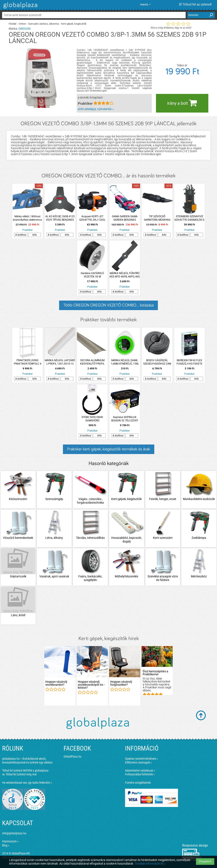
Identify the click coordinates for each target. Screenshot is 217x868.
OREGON (24, 29)
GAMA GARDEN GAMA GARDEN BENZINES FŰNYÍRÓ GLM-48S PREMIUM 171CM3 (125, 218)
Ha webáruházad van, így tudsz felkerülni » (27, 783)
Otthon (22, 24)
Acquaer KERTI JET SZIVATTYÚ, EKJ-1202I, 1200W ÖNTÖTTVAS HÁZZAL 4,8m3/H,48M (92, 218)
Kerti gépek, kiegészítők (74, 24)
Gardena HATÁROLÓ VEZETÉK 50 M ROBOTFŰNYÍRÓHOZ (92, 275)
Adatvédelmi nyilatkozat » (140, 770)
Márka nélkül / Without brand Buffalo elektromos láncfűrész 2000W (27, 218)
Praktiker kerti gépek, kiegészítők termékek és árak (109, 449)
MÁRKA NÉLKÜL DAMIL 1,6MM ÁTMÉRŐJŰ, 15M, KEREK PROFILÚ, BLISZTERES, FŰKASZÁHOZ (125, 362)
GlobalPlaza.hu (72, 757)
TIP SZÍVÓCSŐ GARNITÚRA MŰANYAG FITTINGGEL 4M (157, 218)
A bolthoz (21, 235)
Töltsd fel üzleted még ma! (21, 774)
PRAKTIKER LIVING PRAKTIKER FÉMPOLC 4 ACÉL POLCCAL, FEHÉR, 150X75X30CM (28, 362)
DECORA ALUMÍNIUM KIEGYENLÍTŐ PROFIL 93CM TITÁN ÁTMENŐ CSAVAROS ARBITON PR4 (92, 362)
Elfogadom (205, 861)
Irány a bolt (182, 103)
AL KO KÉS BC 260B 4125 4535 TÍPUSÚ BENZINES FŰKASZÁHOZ (60, 218)
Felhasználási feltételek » (140, 774)
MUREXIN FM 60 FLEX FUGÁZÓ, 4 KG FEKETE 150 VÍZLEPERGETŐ (189, 362)
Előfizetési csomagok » (138, 762)
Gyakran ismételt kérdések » (141, 759)
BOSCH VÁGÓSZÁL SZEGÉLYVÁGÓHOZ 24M (157, 362)
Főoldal (13, 24)
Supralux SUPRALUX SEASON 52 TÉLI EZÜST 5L (125, 419)
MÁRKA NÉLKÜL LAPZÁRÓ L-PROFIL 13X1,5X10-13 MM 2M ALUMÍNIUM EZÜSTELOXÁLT (60, 362)
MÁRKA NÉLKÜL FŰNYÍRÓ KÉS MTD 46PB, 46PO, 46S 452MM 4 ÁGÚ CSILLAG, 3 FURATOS (125, 275)
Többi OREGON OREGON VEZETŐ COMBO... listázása (108, 305)
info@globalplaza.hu (14, 833)
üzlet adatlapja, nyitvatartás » (96, 109)
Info (35, 235)
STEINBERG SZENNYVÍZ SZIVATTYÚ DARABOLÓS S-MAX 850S (190, 218)
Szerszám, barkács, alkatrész (44, 24)
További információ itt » (150, 864)
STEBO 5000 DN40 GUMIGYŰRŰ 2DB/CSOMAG (92, 419)
